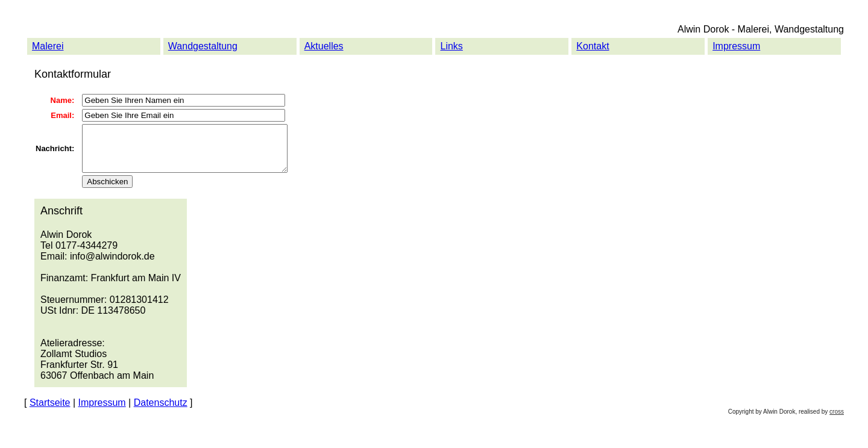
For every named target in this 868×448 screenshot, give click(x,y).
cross (837, 421)
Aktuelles (324, 46)
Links (451, 46)
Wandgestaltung (203, 46)
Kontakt (593, 46)
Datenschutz (161, 412)
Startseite (50, 412)
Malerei (48, 46)
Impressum (736, 46)
